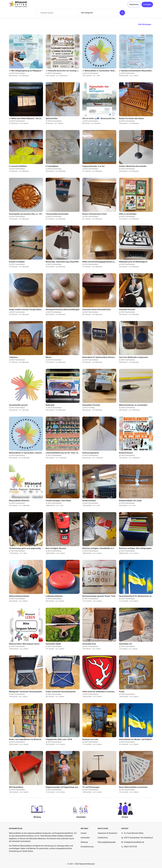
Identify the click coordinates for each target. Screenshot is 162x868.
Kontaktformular (87, 847)
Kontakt (125, 828)
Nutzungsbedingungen (107, 842)
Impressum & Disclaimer (107, 833)
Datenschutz (103, 838)
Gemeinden (85, 838)
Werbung (84, 842)
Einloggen (147, 4)
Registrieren (134, 4)
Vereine (84, 833)
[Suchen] (122, 13)
